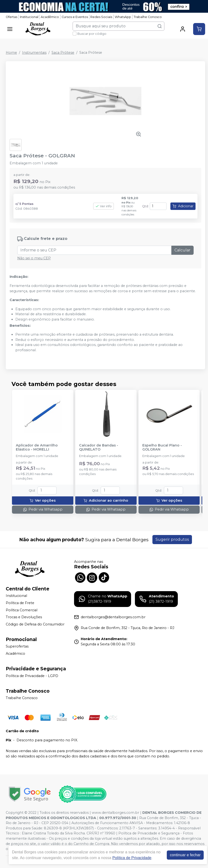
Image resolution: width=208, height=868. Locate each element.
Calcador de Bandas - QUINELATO (99, 447)
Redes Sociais (101, 17)
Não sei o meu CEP (34, 258)
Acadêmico (50, 17)
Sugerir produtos (172, 539)
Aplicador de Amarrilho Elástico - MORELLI (37, 447)
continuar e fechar (185, 855)
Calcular (182, 250)
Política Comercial (22, 610)
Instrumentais (34, 53)
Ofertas (12, 17)
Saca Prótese (63, 53)
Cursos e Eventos (75, 17)
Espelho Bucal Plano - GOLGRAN (162, 447)
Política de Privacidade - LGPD (32, 676)
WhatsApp (123, 17)
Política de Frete (20, 603)
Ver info (104, 206)
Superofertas (17, 647)
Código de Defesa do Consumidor (35, 624)
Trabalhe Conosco (148, 17)
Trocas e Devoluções (24, 617)
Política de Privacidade (132, 858)
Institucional (29, 17)
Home (11, 53)
